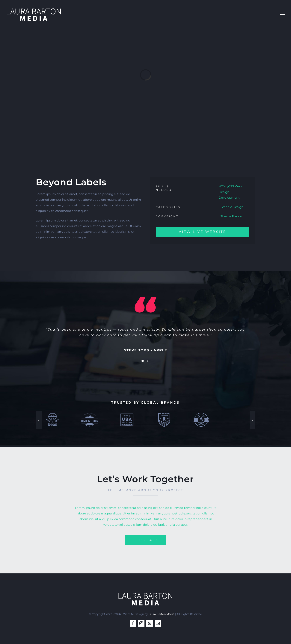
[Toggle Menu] (283, 15)
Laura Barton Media (161, 614)
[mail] (158, 623)
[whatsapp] (150, 623)
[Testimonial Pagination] (143, 361)
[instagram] (141, 623)
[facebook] (133, 623)
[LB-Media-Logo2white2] (145, 592)
